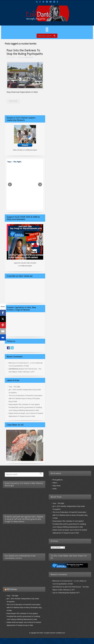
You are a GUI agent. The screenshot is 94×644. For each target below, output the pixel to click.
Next (40, 184)
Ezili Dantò (29, 57)
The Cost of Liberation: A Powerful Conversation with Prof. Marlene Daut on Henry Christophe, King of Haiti (25, 398)
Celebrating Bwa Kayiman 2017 (69, 593)
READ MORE (13, 101)
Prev (10, 184)
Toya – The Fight (14, 162)
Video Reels (57, 486)
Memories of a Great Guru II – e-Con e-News (24, 363)
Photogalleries (58, 480)
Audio (55, 489)
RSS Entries (12, 589)
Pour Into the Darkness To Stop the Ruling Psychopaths (25, 52)
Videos (55, 483)
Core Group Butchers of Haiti (19, 366)
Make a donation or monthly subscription (25, 150)
